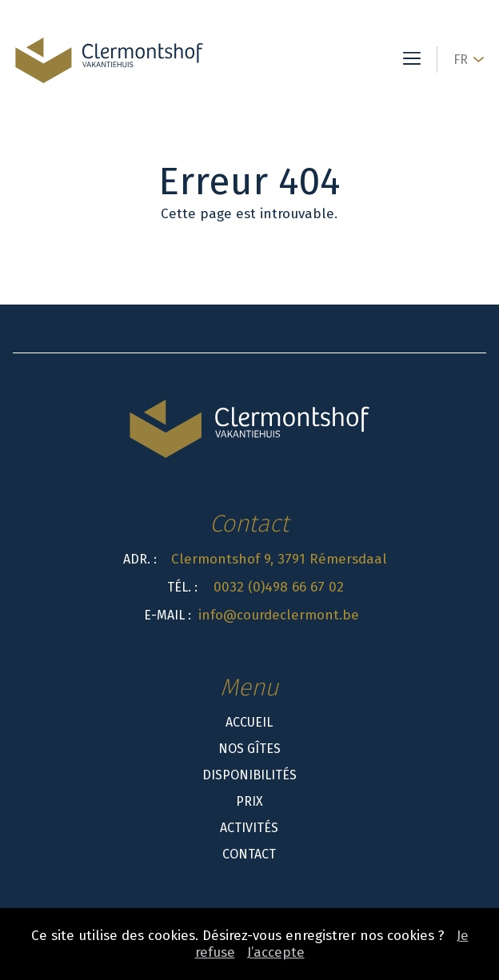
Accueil (249, 722)
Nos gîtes (249, 749)
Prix (249, 801)
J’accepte (276, 952)
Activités (249, 828)
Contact (249, 854)
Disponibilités (249, 775)
